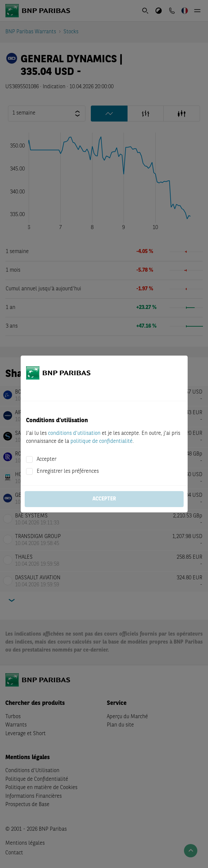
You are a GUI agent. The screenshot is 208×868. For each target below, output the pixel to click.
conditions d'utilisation (74, 434)
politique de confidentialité (101, 441)
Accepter (47, 459)
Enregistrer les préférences (68, 471)
